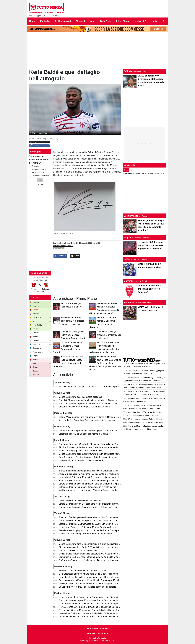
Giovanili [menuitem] (80, 21)
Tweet (75, 256)
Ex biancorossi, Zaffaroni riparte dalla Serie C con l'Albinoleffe (88, 574)
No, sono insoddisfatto (40, 176)
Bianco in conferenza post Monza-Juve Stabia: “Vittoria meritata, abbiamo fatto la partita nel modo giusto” (105, 363)
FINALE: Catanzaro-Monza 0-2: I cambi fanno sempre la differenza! (91, 480)
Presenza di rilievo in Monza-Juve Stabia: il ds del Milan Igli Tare (89, 610)
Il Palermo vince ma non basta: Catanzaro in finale (83, 571)
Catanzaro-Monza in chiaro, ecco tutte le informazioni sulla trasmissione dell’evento (99, 504)
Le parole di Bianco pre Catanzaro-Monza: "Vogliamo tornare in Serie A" (93, 527)
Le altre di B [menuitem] (140, 21)
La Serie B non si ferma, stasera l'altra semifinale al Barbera (87, 587)
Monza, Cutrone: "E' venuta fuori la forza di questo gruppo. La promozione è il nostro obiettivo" (104, 584)
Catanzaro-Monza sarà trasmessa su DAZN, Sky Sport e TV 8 (88, 524)
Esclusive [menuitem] (45, 21)
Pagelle (128, 238)
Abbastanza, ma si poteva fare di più (39, 171)
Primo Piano (65, 243)
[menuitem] (164, 21)
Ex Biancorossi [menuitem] (63, 21)
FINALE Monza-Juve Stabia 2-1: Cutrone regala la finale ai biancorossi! (93, 607)
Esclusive (129, 216)
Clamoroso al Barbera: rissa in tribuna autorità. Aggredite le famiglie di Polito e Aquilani (100, 557)
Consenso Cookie (91, 628)
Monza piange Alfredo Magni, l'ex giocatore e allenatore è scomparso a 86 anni (97, 554)
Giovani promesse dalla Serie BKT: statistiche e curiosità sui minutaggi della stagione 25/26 (102, 547)
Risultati (40, 185)
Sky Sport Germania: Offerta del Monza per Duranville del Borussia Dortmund (96, 444)
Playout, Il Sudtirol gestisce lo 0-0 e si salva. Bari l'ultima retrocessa (91, 517)
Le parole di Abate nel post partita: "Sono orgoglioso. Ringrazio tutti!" (91, 597)
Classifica (35, 298)
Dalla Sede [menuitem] (106, 21)
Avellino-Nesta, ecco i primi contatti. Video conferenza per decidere (91, 490)
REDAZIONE (91, 633)
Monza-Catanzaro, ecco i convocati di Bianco (80, 397)
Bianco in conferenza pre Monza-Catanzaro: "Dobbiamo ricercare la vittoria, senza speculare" (103, 403)
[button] (40, 180)
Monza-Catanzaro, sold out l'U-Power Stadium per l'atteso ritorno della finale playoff (99, 454)
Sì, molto (35, 166)
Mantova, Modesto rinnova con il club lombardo (81, 460)
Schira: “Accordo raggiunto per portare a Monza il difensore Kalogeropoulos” (95, 417)
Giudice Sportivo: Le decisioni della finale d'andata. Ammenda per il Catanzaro (96, 447)
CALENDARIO (103, 633)
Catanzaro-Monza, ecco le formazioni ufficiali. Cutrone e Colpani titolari (73, 335)
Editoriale (129, 71)
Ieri (131, 170)
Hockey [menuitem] (155, 21)
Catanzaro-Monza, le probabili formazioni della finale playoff (109, 335)
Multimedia (129, 303)
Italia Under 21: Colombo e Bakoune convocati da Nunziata (87, 420)
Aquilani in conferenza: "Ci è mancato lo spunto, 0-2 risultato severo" (91, 474)
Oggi (126, 170)
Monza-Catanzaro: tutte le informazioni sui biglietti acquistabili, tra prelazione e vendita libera (103, 544)
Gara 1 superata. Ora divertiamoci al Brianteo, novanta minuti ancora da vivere (96, 457)
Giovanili (128, 281)
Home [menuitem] (32, 21)
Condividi (60, 256)
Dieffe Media (100, 638)
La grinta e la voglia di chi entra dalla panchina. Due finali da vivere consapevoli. (97, 577)
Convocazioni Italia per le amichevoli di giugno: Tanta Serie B (88, 431)
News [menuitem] (92, 21)
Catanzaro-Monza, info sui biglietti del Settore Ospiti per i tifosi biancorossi (94, 521)
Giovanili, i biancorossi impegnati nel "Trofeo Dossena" (85, 407)
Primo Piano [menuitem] (122, 21)
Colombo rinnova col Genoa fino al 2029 (78, 550)
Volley (127, 259)
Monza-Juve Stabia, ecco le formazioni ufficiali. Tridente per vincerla (91, 613)
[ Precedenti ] (40, 292)
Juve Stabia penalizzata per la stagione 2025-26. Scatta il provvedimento (94, 387)
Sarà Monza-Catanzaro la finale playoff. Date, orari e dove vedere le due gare (96, 560)
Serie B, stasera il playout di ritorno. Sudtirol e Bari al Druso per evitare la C (95, 530)
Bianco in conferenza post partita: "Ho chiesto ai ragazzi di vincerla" (72, 321)
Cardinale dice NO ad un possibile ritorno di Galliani (83, 434)
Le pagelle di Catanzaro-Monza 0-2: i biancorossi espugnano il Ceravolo (93, 477)
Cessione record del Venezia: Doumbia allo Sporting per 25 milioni (90, 580)
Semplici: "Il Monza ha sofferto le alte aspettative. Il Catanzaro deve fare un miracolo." (100, 400)
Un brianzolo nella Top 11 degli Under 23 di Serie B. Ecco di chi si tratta (93, 617)
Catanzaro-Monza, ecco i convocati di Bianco (80, 501)
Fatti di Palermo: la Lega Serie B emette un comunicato (85, 534)
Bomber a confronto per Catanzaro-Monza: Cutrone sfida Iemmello (91, 507)
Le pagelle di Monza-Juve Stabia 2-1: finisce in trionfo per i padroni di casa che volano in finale (104, 604)
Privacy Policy (106, 628)
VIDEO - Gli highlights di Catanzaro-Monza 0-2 (81, 451)
